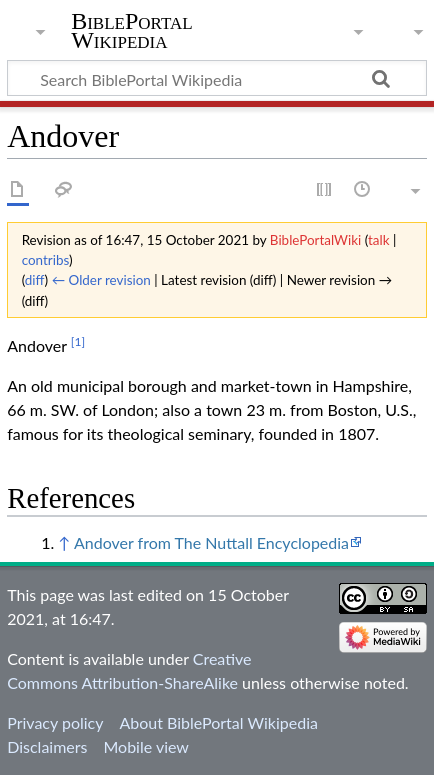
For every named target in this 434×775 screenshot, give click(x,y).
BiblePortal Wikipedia (131, 31)
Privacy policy (55, 722)
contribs (45, 260)
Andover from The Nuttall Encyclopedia (211, 542)
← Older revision (101, 280)
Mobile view (145, 746)
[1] (78, 341)
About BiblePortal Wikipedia (218, 722)
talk (379, 240)
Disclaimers (47, 746)
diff (35, 280)
